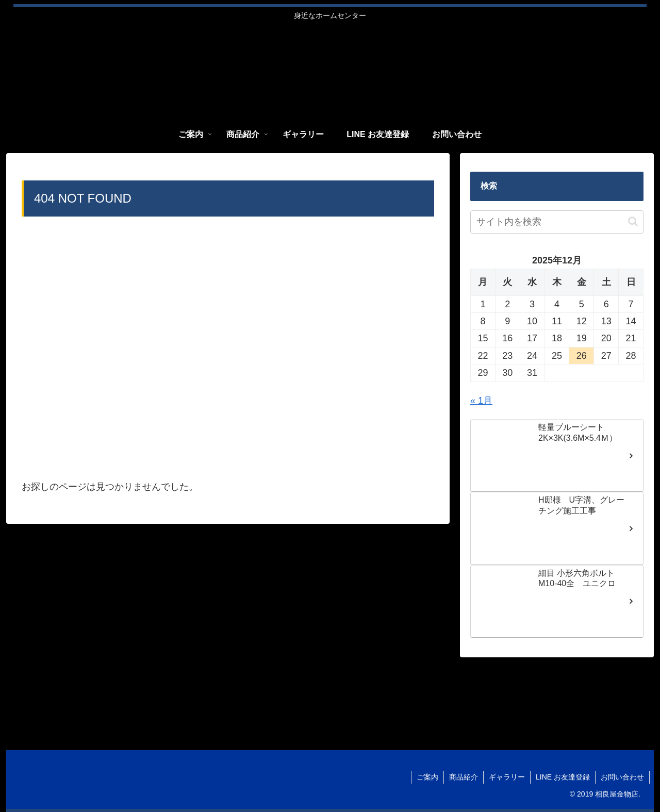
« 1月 (481, 401)
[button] (633, 221)
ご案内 (427, 777)
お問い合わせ (622, 777)
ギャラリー (507, 777)
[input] (557, 222)
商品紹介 (464, 777)
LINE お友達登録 (563, 777)
